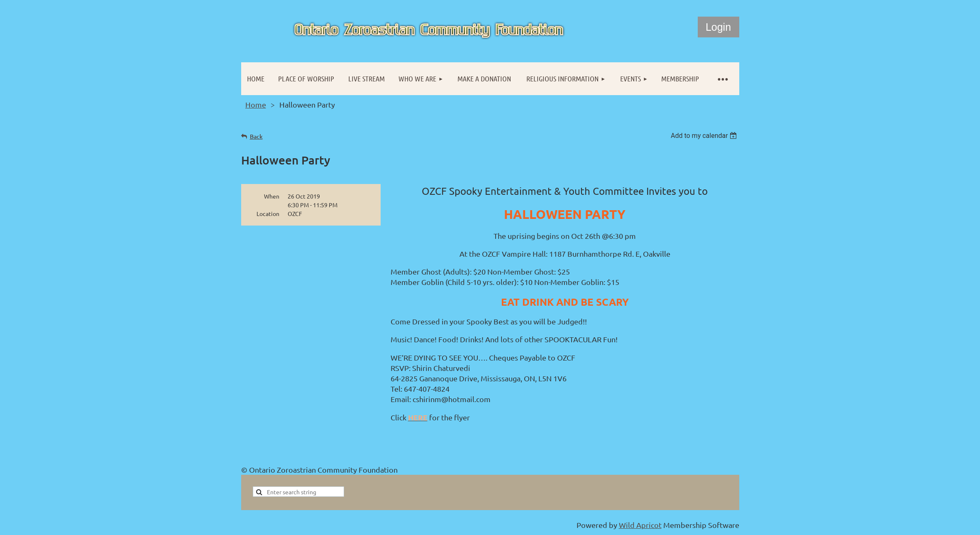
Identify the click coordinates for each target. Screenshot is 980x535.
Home (256, 104)
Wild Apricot (640, 525)
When (272, 196)
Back (256, 136)
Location (268, 214)
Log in (719, 27)
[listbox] (705, 136)
